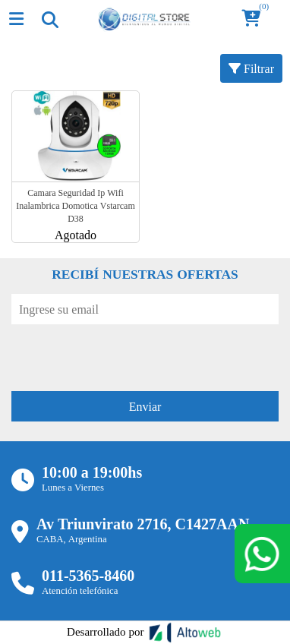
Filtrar (251, 68)
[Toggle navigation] (49, 19)
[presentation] (127, 354)
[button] (256, 19)
